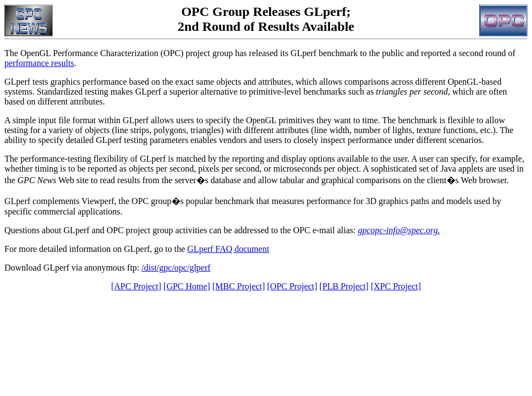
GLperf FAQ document (228, 249)
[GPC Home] (187, 286)
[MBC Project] (239, 286)
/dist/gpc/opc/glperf (176, 268)
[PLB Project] (344, 286)
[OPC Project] (292, 286)
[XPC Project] (396, 286)
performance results (39, 63)
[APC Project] (136, 286)
